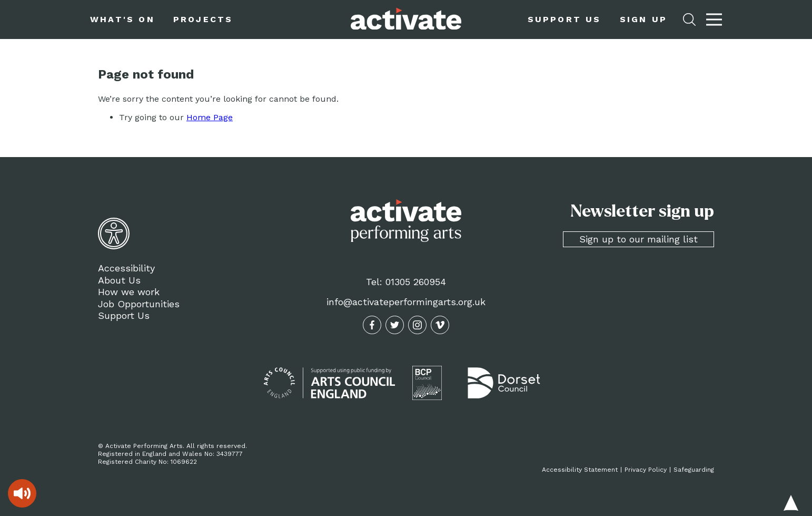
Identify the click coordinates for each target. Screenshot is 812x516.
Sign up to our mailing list (638, 239)
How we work (129, 292)
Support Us (124, 315)
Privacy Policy (646, 470)
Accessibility (126, 268)
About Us (119, 280)
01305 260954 (416, 282)
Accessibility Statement (580, 470)
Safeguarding (694, 470)
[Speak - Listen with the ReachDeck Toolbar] (22, 493)
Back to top (791, 503)
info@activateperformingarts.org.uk (406, 302)
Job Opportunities (139, 304)
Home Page (210, 117)
